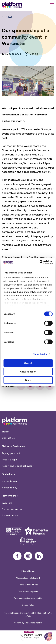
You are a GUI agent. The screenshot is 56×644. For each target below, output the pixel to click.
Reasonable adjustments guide (28, 611)
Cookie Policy (28, 618)
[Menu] (52, 5)
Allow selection (28, 372)
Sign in (6, 445)
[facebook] (17, 569)
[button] (48, 636)
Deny (28, 380)
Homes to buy (9, 501)
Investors (7, 516)
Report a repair (10, 473)
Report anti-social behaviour (18, 479)
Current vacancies (12, 522)
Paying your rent (11, 467)
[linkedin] (39, 569)
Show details (40, 354)
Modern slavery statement (28, 591)
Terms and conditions (28, 598)
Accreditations (10, 529)
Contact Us (8, 451)
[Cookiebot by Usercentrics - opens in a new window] (40, 262)
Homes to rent (10, 494)
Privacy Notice (28, 584)
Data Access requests (28, 605)
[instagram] (28, 569)
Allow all (28, 363)
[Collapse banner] (22, 636)
